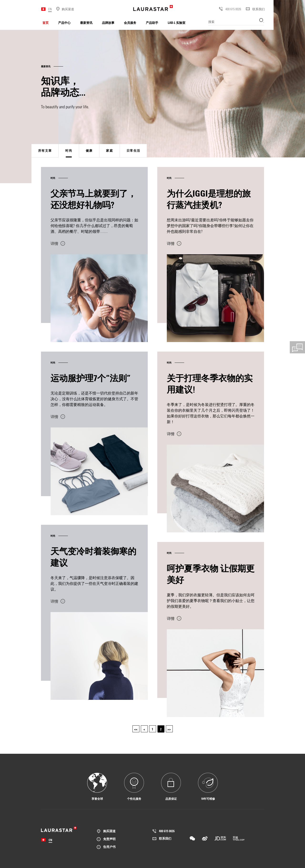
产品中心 (64, 23)
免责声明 (109, 839)
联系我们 (255, 9)
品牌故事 (108, 23)
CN (50, 9)
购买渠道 (109, 831)
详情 (54, 244)
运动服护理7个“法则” (91, 378)
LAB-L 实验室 (177, 23)
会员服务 (130, 23)
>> (169, 729)
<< (136, 729)
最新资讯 (86, 23)
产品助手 (152, 23)
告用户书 (109, 847)
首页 (46, 23)
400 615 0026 (230, 9)
